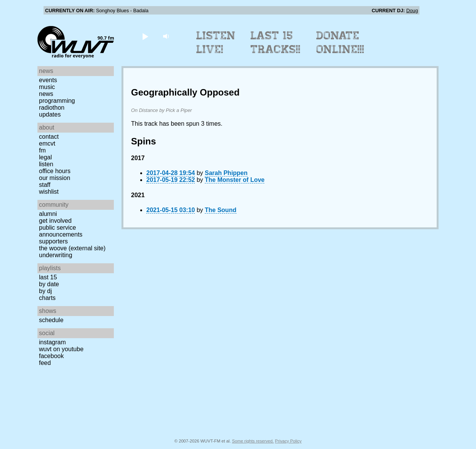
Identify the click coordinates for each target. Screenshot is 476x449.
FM (42, 150)
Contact (49, 137)
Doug (412, 11)
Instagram (52, 342)
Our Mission (55, 178)
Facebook (51, 356)
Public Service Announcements (61, 231)
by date (49, 284)
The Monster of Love (235, 180)
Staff (45, 185)
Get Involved (55, 221)
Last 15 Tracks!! (276, 42)
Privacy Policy (288, 441)
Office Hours (55, 171)
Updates (50, 114)
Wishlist (49, 192)
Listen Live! (216, 42)
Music (47, 87)
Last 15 (48, 277)
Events (48, 80)
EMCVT (47, 143)
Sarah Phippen (226, 173)
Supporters (53, 241)
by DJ (45, 291)
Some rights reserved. (253, 441)
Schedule (51, 320)
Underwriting (56, 255)
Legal (45, 157)
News (46, 94)
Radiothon (52, 108)
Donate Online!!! (340, 42)
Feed (45, 363)
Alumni (48, 214)
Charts (47, 298)
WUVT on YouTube (61, 349)
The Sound (221, 210)
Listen (46, 164)
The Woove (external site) (72, 248)
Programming (57, 101)
